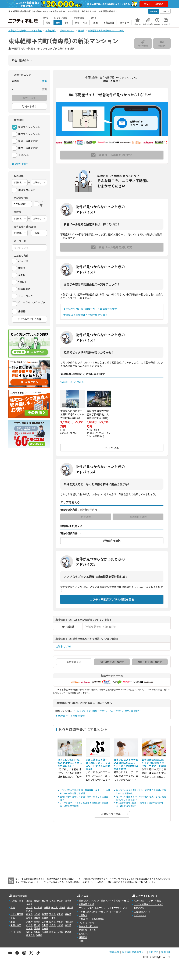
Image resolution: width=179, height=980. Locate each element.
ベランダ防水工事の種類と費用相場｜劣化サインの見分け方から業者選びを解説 (85, 792)
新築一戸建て (100, 711)
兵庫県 (37, 921)
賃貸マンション (92, 901)
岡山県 (37, 925)
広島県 (29, 925)
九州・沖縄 (16, 932)
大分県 (60, 932)
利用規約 (153, 952)
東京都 (29, 907)
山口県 (60, 925)
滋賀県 (52, 921)
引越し (82, 941)
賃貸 (81, 901)
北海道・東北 (17, 901)
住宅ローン (84, 934)
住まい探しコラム (87, 930)
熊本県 (52, 932)
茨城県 (62, 907)
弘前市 (66, 382)
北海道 (29, 901)
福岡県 (29, 932)
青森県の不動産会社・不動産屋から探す (85, 315)
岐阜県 (37, 918)
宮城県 (52, 901)
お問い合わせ (140, 908)
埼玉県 (47, 907)
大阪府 (29, 921)
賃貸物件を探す (20, 164)
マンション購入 (86, 908)
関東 (13, 907)
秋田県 (60, 901)
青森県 (37, 901)
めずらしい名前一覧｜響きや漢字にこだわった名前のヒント (70, 763)
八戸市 (80, 382)
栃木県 (70, 907)
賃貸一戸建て (122, 901)
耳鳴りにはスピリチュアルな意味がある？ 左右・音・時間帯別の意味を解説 (126, 764)
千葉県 (55, 907)
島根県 (52, 925)
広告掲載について (142, 912)
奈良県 (60, 921)
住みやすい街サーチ (88, 926)
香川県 (29, 928)
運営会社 (114, 952)
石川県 (60, 914)
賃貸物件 (136, 711)
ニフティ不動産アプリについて (148, 904)
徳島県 (68, 925)
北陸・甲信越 (17, 914)
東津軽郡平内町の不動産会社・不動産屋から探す (90, 309)
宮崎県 (68, 932)
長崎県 (45, 932)
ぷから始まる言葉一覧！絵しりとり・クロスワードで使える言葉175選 (98, 764)
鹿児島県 (30, 935)
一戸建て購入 (85, 912)
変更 (44, 81)
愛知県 (29, 918)
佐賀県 (37, 932)
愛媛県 (37, 928)
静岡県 (45, 918)
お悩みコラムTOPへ (112, 814)
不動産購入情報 (86, 904)
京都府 (45, 921)
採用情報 (166, 952)
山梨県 (37, 914)
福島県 (29, 904)
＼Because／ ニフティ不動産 (147, 901)
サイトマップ (140, 915)
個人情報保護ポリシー (134, 952)
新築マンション (102, 908)
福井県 (68, 914)
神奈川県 (38, 907)
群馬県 (29, 910)
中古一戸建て (116, 711)
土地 (127, 711)
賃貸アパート (107, 901)
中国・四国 (16, 925)
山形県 (68, 901)
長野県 (45, 914)
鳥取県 (45, 925)
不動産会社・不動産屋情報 (70, 716)
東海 (13, 918)
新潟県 (29, 914)
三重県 (52, 918)
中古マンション (83, 711)
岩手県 (45, 901)
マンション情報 (86, 923)
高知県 (45, 928)
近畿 (13, 921)
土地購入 (83, 915)
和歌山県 (69, 921)
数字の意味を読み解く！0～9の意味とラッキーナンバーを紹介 (154, 763)
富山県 (52, 914)
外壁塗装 (83, 937)
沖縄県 (39, 935)
